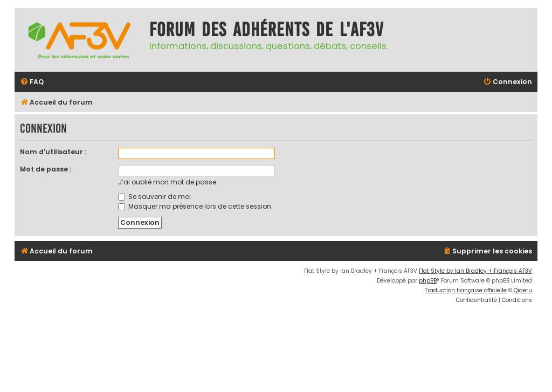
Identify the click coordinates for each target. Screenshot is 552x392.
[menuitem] (32, 82)
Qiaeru (523, 290)
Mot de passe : (46, 169)
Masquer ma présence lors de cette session (195, 206)
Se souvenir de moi (154, 197)
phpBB (428, 281)
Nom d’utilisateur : (53, 152)
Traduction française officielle (466, 290)
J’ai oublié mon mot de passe (167, 182)
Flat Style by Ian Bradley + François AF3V (475, 271)
